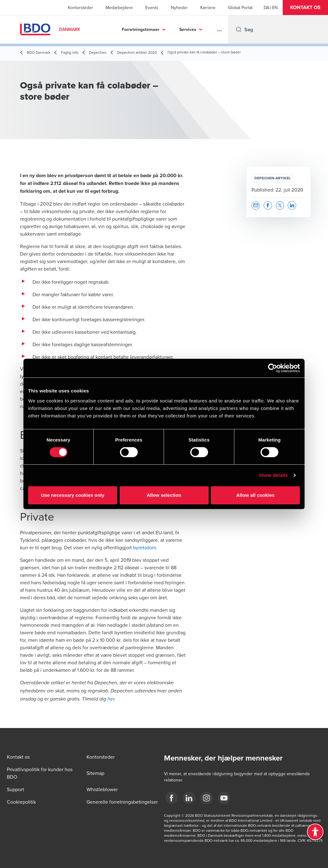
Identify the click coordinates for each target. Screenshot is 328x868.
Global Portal (240, 7)
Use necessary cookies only (73, 495)
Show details (273, 475)
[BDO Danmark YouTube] (224, 798)
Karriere (208, 7)
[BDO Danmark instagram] (206, 798)
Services (188, 29)
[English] (275, 7)
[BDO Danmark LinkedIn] (189, 798)
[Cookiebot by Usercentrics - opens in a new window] (273, 368)
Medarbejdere (119, 7)
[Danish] (266, 7)
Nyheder (179, 7)
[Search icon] (239, 29)
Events (152, 7)
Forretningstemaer (141, 29)
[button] (305, 7)
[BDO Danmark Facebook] (171, 798)
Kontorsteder (80, 7)
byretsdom (145, 547)
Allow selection (164, 495)
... (219, 29)
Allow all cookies (255, 495)
